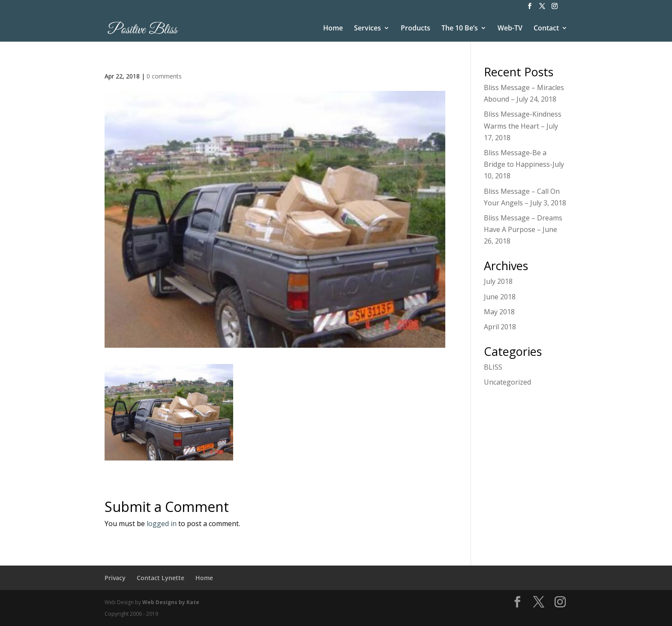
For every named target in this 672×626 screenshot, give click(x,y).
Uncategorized (507, 382)
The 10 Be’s (460, 29)
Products (415, 29)
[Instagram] (555, 9)
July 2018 (498, 281)
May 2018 (499, 312)
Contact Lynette (160, 578)
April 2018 (500, 327)
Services (367, 29)
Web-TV (510, 29)
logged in (162, 524)
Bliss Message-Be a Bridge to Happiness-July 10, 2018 (524, 164)
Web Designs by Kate (171, 602)
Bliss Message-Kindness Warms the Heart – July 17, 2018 (523, 126)
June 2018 (500, 297)
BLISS (493, 367)
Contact (546, 29)
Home (333, 29)
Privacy (115, 578)
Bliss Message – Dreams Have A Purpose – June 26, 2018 (523, 229)
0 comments (164, 76)
